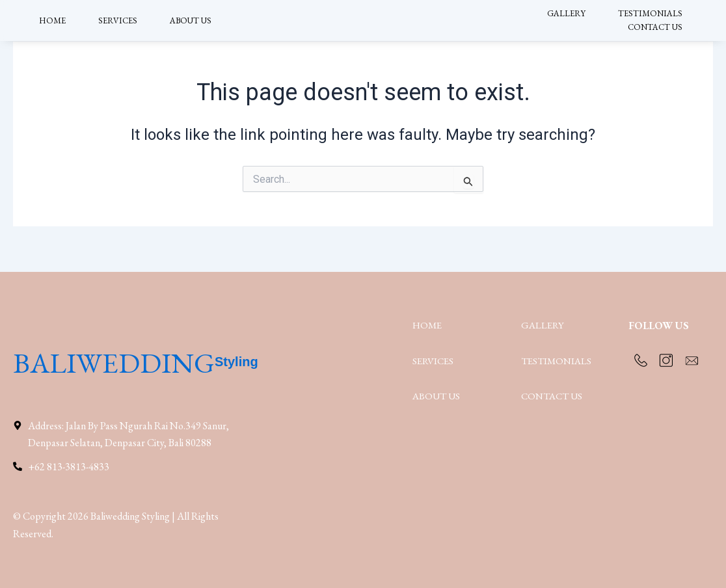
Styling (294, 359)
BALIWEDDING (139, 359)
